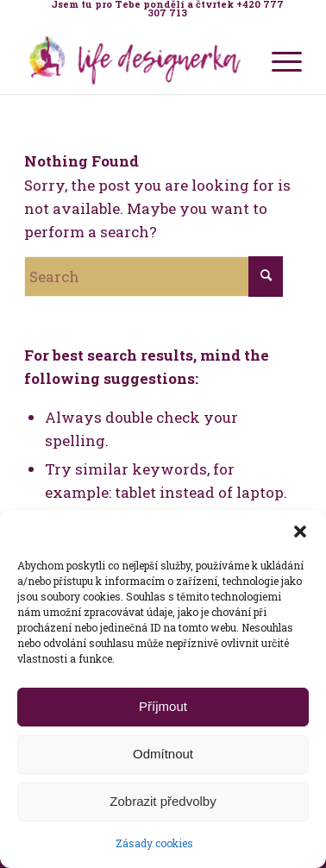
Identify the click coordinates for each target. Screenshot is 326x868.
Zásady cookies (154, 843)
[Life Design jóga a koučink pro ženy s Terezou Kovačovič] (135, 60)
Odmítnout (163, 754)
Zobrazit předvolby (163, 801)
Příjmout (163, 706)
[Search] (154, 277)
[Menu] (278, 60)
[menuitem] (167, 9)
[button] (300, 531)
